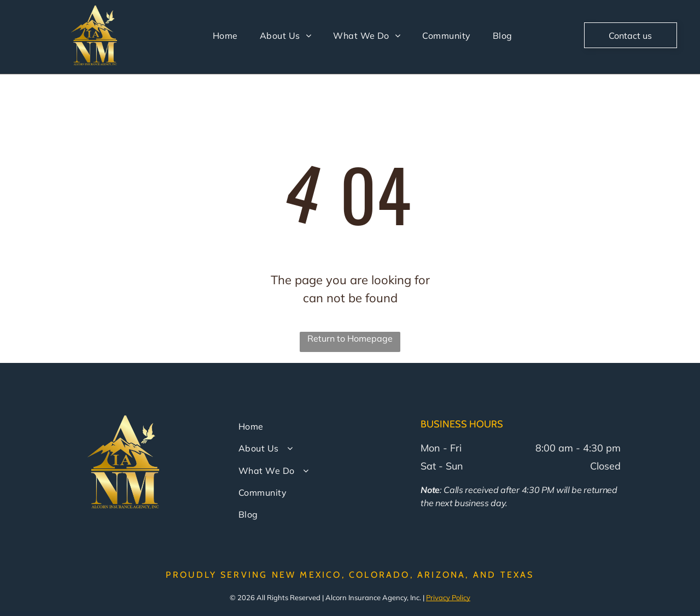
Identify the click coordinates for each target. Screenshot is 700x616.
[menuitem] (225, 36)
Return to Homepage (350, 338)
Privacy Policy (448, 597)
